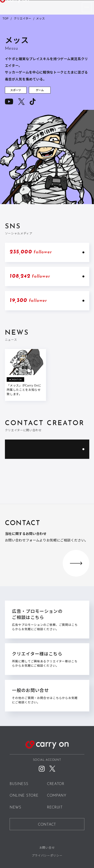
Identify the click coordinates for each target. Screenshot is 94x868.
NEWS (15, 807)
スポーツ (16, 90)
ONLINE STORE (24, 796)
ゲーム (40, 90)
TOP (5, 18)
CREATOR (56, 784)
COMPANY (57, 796)
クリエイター (23, 18)
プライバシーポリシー (47, 855)
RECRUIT (55, 807)
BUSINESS (19, 784)
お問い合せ (47, 847)
